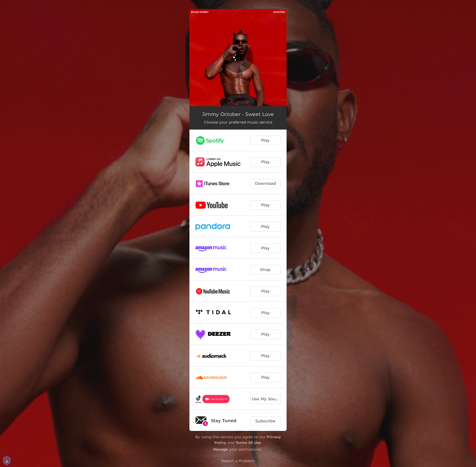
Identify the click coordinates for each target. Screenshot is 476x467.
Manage (221, 449)
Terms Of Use (248, 443)
